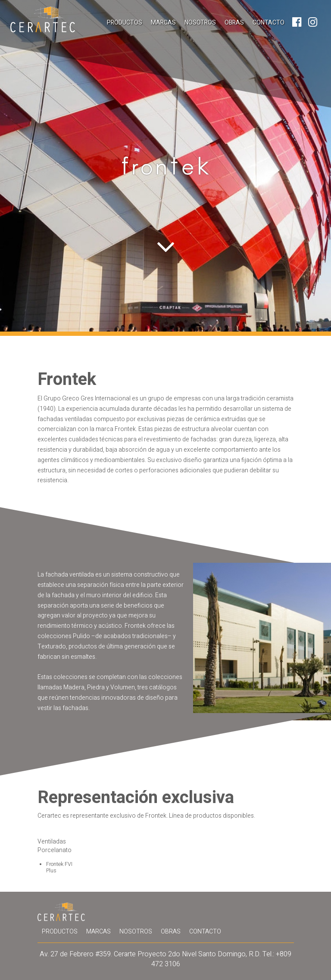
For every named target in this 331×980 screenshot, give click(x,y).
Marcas (163, 23)
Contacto (269, 23)
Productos (125, 23)
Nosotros (200, 23)
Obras (234, 23)
